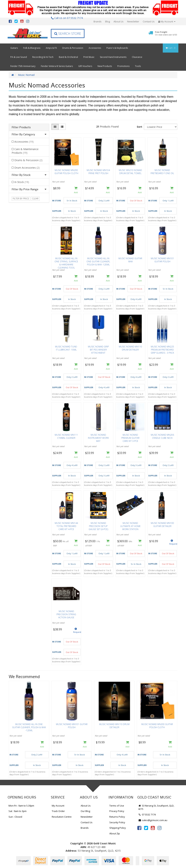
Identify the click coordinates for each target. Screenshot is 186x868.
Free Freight (166, 33)
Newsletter (133, 21)
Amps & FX (51, 48)
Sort (139, 127)
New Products (105, 66)
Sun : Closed (15, 817)
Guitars (14, 48)
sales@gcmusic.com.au (153, 820)
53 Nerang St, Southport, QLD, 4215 (156, 807)
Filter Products (21, 127)
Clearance (137, 57)
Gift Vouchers (85, 66)
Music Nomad (26, 75)
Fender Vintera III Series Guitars (57, 66)
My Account (58, 806)
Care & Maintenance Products (25, 151)
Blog (108, 21)
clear (35, 199)
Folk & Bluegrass (32, 48)
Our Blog (85, 811)
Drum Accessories (27, 168)
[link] (139, 828)
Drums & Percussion (73, 48)
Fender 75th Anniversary (23, 66)
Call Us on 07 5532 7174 (67, 18)
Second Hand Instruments (113, 57)
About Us (119, 21)
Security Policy (117, 822)
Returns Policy (117, 817)
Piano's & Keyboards (117, 48)
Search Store (68, 33)
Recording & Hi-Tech (43, 57)
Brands (98, 21)
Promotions (123, 66)
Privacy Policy (117, 811)
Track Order (58, 811)
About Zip (115, 833)
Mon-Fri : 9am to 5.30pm (21, 806)
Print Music (89, 57)
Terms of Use (117, 806)
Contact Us (149, 21)
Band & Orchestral (68, 57)
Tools (138, 66)
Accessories (95, 48)
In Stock (22, 182)
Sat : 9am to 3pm (18, 811)
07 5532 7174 (147, 815)
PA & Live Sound (19, 57)
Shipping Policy (118, 828)
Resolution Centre (62, 817)
